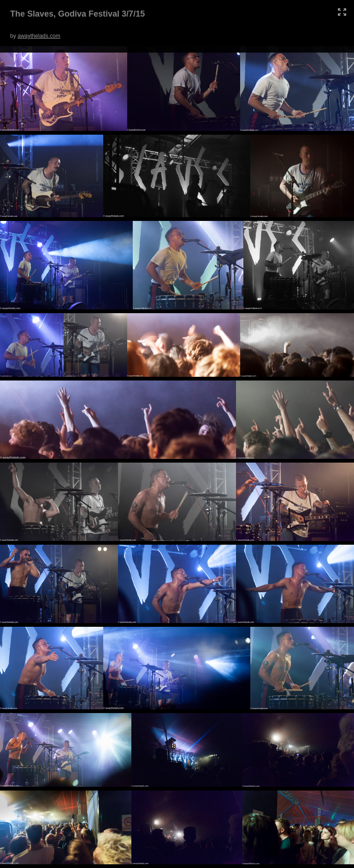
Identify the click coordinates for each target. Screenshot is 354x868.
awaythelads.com (39, 36)
